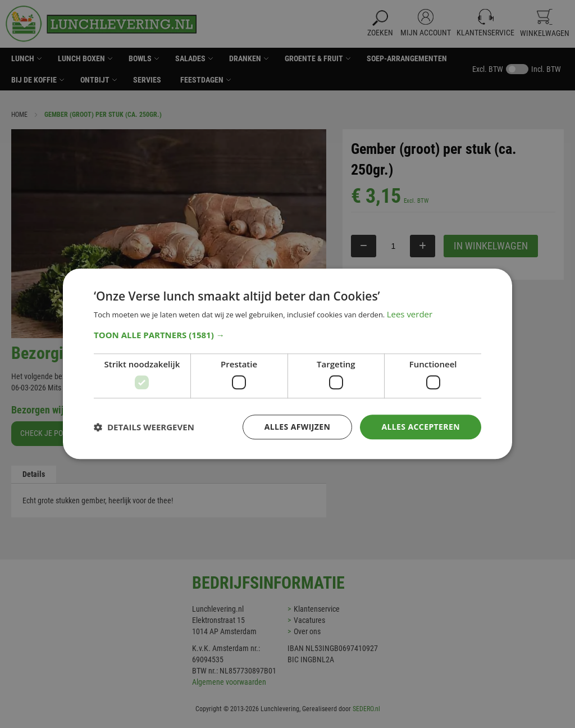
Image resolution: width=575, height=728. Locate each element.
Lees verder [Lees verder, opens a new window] (410, 315)
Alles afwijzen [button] (298, 427)
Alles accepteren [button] (421, 427)
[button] (287, 335)
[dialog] (287, 364)
